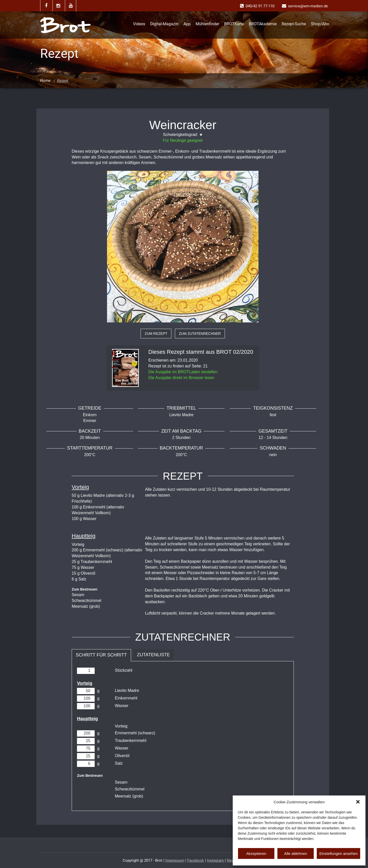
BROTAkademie (263, 24)
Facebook (196, 860)
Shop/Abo (320, 24)
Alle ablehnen (296, 853)
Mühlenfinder (207, 24)
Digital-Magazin (164, 24)
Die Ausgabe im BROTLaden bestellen (183, 372)
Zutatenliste (153, 655)
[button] (358, 802)
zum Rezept (156, 334)
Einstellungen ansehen (338, 853)
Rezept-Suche (294, 24)
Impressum (175, 860)
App (187, 24)
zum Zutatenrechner (200, 334)
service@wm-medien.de (308, 6)
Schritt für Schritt (101, 655)
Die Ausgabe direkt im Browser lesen (181, 378)
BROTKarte (234, 24)
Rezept (63, 81)
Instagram (215, 860)
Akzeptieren (256, 853)
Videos (139, 24)
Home (45, 81)
